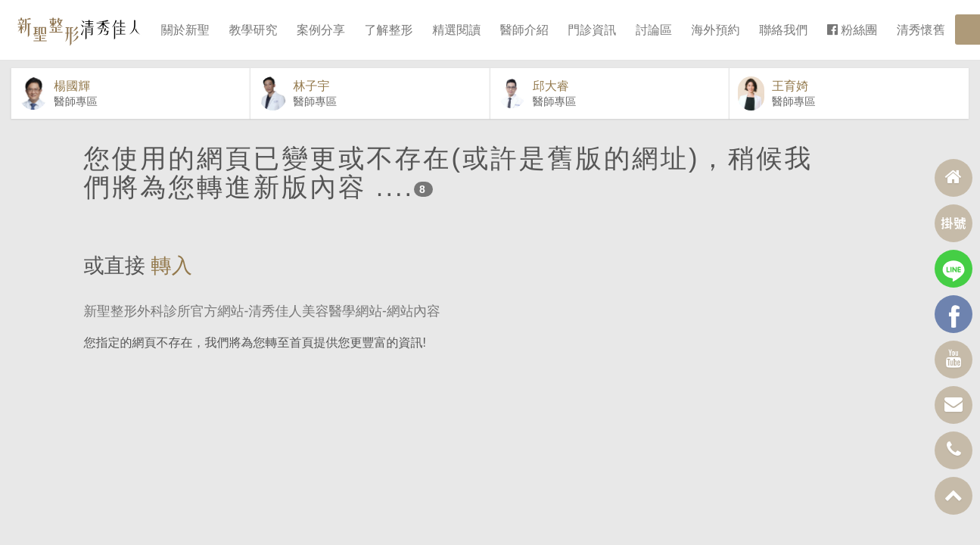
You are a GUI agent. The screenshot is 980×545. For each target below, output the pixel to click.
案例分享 (321, 30)
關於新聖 (185, 30)
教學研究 (253, 30)
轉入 (172, 284)
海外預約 (716, 30)
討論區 (654, 30)
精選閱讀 (456, 30)
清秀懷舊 (921, 30)
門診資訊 (592, 30)
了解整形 (389, 30)
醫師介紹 (524, 30)
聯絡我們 (783, 30)
